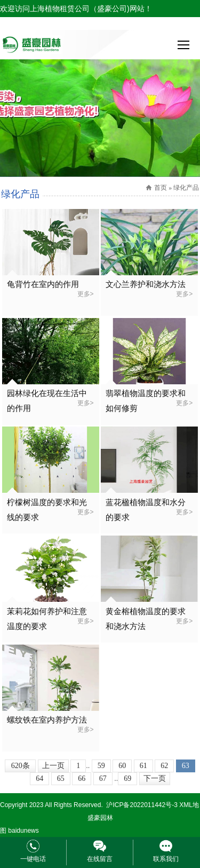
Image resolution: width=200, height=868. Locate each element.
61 (143, 766)
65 (61, 778)
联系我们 (166, 859)
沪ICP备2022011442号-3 (142, 805)
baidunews (23, 831)
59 (101, 766)
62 (164, 766)
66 (82, 778)
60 (122, 766)
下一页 (155, 778)
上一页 (53, 766)
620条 (21, 766)
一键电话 (33, 859)
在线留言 (100, 859)
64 (39, 778)
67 (103, 778)
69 (127, 778)
